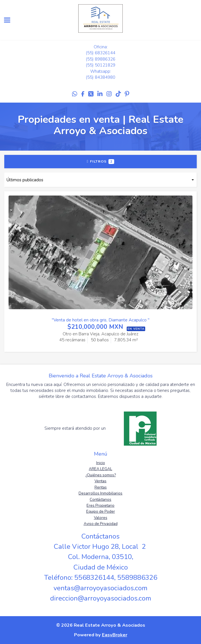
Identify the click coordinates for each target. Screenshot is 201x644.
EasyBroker (115, 635)
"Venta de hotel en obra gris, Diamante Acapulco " (101, 320)
